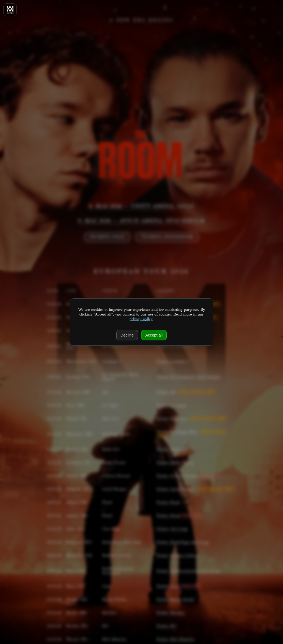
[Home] (10, 10)
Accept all (154, 335)
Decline (127, 335)
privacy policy (141, 319)
